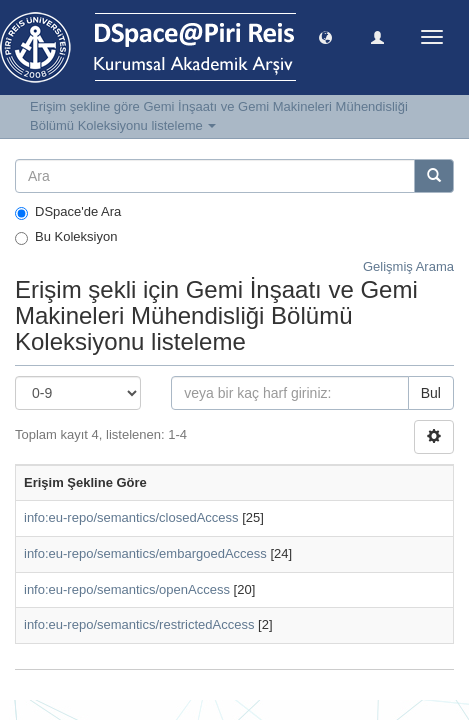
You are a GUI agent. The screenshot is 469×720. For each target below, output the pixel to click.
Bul (431, 393)
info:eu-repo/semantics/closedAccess (131, 517)
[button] (325, 36)
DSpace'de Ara (68, 212)
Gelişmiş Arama (408, 266)
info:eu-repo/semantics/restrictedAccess (139, 624)
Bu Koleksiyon (66, 237)
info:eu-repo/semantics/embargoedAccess (145, 553)
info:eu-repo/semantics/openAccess (127, 589)
